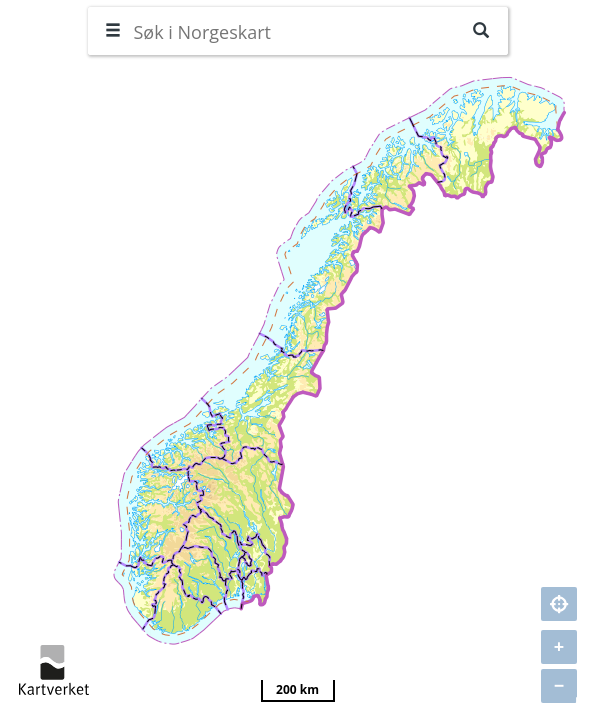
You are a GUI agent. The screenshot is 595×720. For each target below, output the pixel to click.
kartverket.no (54, 670)
